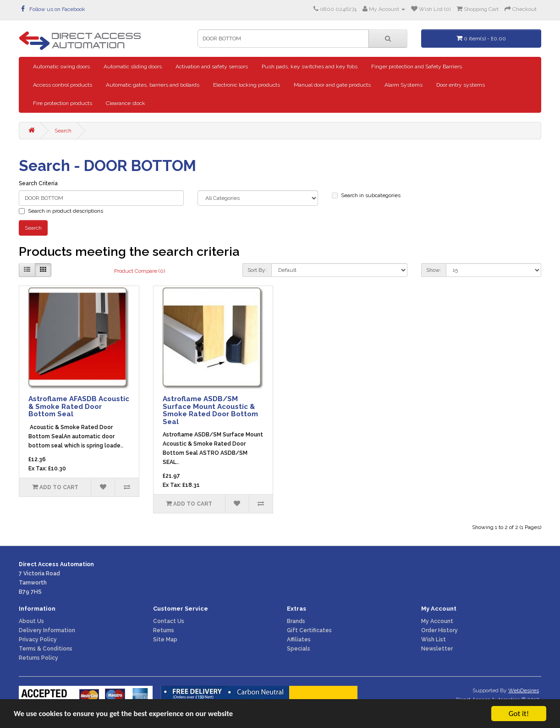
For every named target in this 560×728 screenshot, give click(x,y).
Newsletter (437, 649)
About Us (31, 621)
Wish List (434, 640)
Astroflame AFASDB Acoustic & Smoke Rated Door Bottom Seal (79, 406)
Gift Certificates (309, 630)
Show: (434, 270)
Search (63, 131)
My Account (437, 621)
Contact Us (169, 621)
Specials (299, 649)
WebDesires (524, 690)
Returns (164, 630)
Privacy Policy (38, 640)
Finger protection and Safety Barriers (417, 66)
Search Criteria (38, 183)
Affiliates (299, 640)
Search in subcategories (366, 195)
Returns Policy (38, 658)
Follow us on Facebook (53, 9)
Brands (296, 621)
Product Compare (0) (140, 271)
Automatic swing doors (61, 66)
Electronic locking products (247, 85)
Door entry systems (461, 85)
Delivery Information (47, 630)
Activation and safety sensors (212, 66)
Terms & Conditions (46, 649)
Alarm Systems (404, 85)
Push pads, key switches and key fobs (310, 66)
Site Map (165, 640)
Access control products (63, 85)
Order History (439, 630)
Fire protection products (63, 103)
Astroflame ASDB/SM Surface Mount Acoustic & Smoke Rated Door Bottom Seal (210, 410)
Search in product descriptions (61, 211)
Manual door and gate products (332, 85)
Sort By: (257, 270)
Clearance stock (126, 103)
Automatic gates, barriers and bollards (153, 85)
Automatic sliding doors (133, 66)
